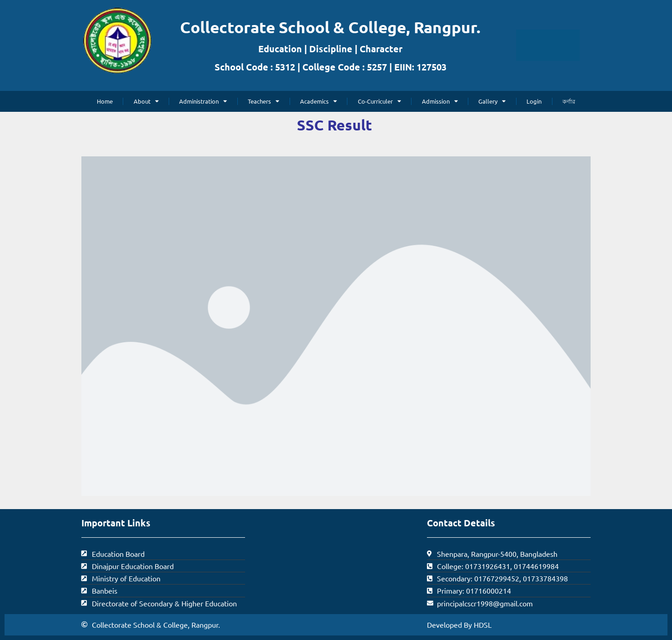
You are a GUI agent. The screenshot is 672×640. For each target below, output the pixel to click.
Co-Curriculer (379, 101)
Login (534, 101)
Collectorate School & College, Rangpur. (330, 27)
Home (105, 101)
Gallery (492, 101)
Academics (318, 101)
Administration (203, 101)
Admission (440, 101)
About (146, 101)
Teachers (263, 101)
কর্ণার (569, 101)
